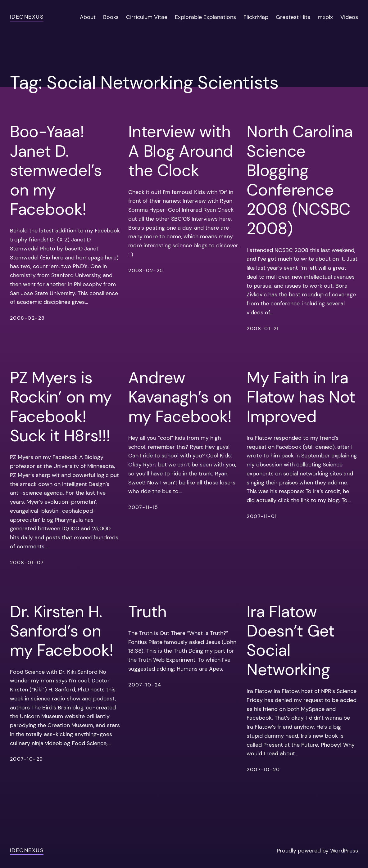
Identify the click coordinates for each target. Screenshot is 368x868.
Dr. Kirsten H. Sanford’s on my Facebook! (61, 631)
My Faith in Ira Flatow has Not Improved (301, 397)
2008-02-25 (146, 270)
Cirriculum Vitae (147, 17)
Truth (147, 612)
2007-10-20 (263, 769)
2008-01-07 (27, 562)
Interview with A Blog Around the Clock (181, 151)
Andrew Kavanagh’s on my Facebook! (180, 397)
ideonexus (27, 17)
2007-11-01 (262, 516)
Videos (349, 17)
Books (111, 17)
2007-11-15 (143, 507)
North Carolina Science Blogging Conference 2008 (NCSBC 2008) (300, 180)
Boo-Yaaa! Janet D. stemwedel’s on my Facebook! (56, 170)
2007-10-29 (26, 759)
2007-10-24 (145, 685)
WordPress (344, 851)
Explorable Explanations (205, 17)
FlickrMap (256, 17)
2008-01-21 (263, 328)
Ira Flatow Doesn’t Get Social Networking (291, 641)
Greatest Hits (293, 17)
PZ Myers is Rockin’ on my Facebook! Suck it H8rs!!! (61, 407)
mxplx (325, 17)
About (88, 17)
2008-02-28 (27, 318)
